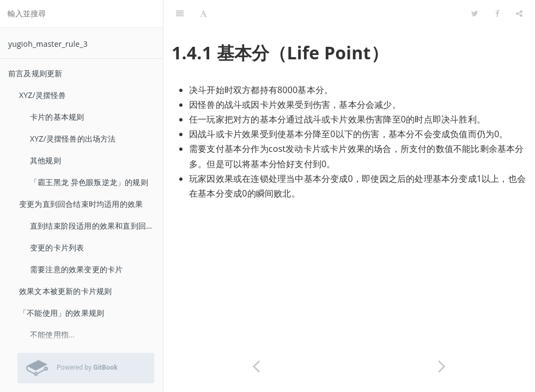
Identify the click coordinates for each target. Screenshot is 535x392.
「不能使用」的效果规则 (62, 313)
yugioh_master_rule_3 (48, 44)
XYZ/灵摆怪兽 (43, 95)
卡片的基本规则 (57, 117)
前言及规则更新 (35, 73)
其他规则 (45, 160)
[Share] (519, 14)
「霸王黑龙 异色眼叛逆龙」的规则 (89, 182)
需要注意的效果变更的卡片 (76, 269)
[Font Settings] (203, 14)
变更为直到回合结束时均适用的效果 (81, 204)
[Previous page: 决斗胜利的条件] (256, 366)
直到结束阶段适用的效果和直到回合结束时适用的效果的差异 (96, 226)
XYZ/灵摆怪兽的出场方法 (73, 139)
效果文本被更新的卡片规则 (65, 291)
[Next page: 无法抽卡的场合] (442, 366)
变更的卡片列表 (57, 247)
